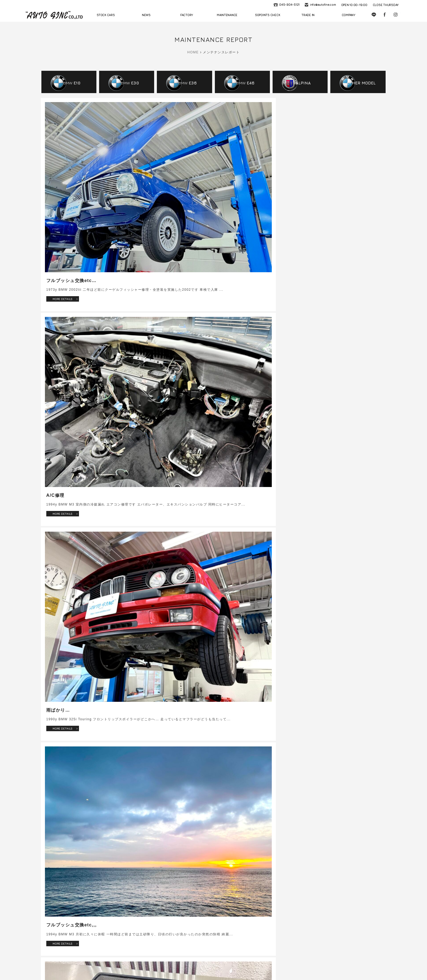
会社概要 (285, 962)
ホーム (77, 962)
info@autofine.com (322, 5)
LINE (374, 15)
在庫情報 (95, 962)
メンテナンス (162, 962)
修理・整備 (245, 962)
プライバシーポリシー (339, 962)
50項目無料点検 (190, 962)
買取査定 (265, 962)
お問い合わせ (307, 962)
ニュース (114, 962)
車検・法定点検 (219, 962)
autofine (54, 15)
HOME (193, 52)
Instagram (396, 15)
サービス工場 (137, 962)
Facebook (385, 15)
